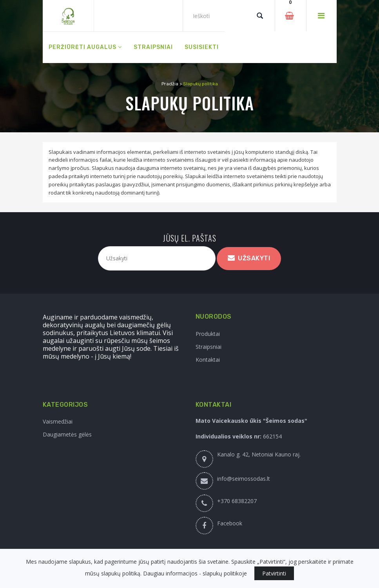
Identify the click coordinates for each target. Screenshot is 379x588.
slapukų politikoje (225, 573)
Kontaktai (208, 360)
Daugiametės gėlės (67, 434)
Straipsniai (209, 347)
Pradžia (170, 84)
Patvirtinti (274, 573)
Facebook (230, 523)
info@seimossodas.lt (244, 479)
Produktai (208, 334)
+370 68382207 (237, 501)
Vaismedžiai (58, 421)
